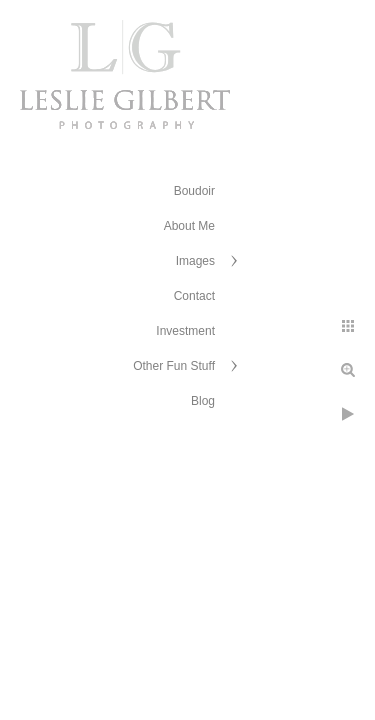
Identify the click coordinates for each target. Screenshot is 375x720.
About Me (189, 226)
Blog (203, 401)
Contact (194, 296)
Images (195, 261)
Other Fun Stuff (174, 366)
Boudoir (194, 191)
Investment (185, 331)
